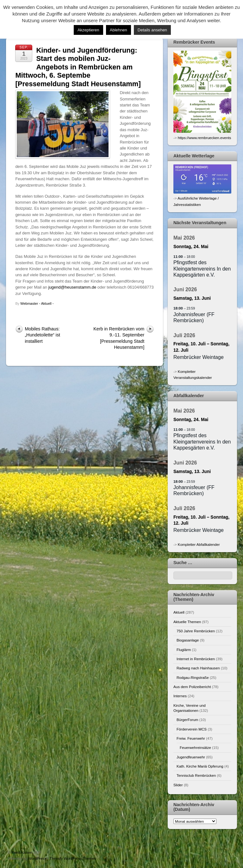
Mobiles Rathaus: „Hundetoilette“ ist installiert (42, 335)
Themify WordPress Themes (73, 858)
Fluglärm (184, 650)
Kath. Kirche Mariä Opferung (200, 766)
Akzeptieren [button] (88, 30)
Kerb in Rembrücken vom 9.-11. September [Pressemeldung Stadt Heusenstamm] (119, 338)
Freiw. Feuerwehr (191, 738)
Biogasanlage (188, 640)
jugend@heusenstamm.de (72, 287)
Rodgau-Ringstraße (193, 677)
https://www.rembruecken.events (204, 138)
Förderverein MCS (192, 729)
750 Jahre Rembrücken (196, 631)
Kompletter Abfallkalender (199, 544)
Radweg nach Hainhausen (198, 668)
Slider (178, 785)
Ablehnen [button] (118, 30)
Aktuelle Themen (187, 622)
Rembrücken (22, 852)
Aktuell (46, 303)
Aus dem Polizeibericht (192, 687)
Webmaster (29, 303)
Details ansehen (152, 30)
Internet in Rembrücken (196, 659)
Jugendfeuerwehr (191, 757)
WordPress (37, 858)
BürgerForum (187, 720)
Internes (180, 696)
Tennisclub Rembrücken (196, 775)
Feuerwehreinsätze (195, 747)
